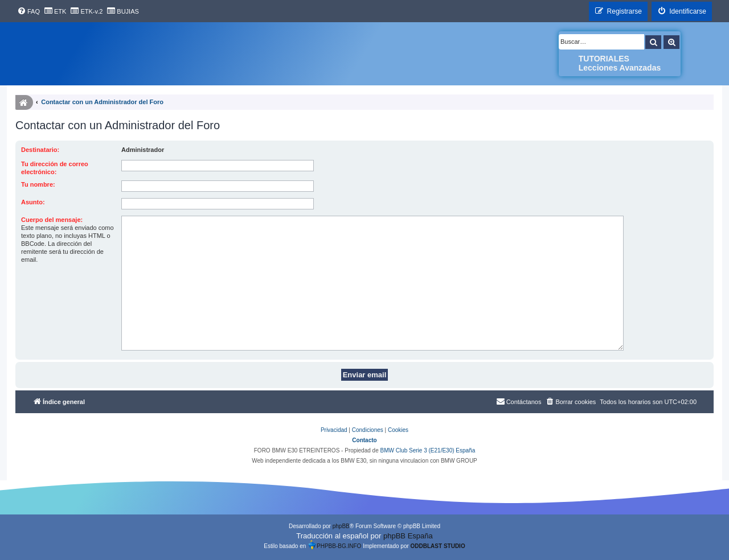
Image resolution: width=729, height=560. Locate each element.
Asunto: (33, 202)
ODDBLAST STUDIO (438, 546)
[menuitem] (28, 11)
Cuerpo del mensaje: (52, 220)
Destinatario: (40, 150)
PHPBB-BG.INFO (334, 545)
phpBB (341, 526)
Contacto (364, 440)
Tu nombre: (38, 184)
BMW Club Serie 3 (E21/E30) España (427, 450)
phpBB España (408, 536)
